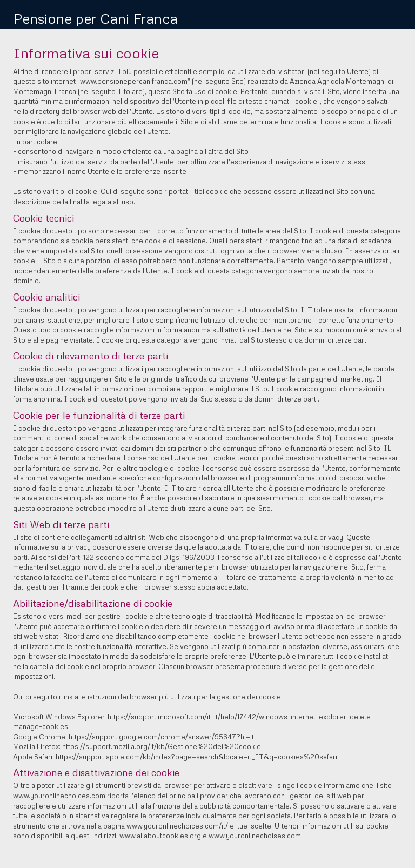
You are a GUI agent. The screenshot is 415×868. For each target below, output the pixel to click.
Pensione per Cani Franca (95, 18)
